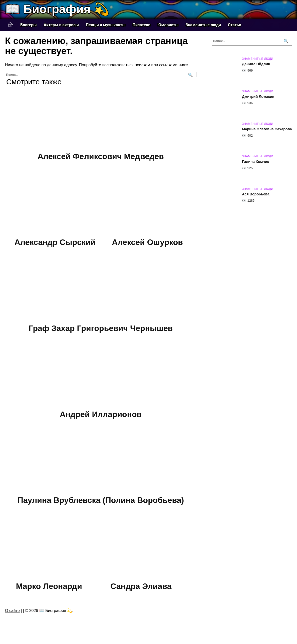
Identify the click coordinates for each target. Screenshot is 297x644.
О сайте (12, 611)
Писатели (142, 25)
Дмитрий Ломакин (258, 97)
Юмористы (168, 25)
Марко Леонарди (49, 586)
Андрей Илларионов (101, 414)
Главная (10, 25)
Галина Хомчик (255, 162)
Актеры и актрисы (61, 25)
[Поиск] (190, 75)
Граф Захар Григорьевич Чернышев (101, 328)
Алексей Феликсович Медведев (101, 156)
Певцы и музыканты (106, 25)
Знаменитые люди (203, 25)
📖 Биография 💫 (57, 9)
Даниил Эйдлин (256, 64)
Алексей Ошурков (147, 242)
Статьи (235, 25)
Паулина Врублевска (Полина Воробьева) (101, 500)
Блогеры (29, 25)
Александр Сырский (55, 242)
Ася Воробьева (256, 194)
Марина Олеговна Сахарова (267, 129)
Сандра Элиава (141, 586)
